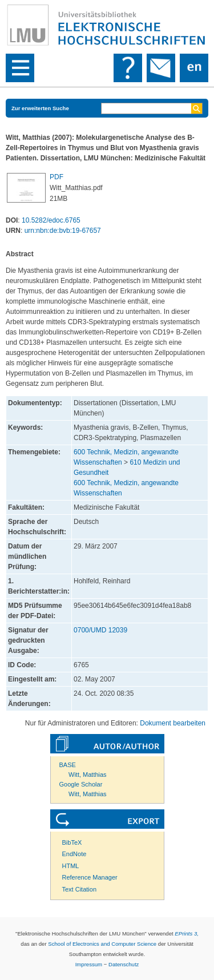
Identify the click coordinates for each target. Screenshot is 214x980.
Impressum (89, 964)
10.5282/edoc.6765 (51, 220)
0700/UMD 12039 (100, 630)
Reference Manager (90, 877)
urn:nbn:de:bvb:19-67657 (63, 231)
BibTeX (72, 842)
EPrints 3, (187, 933)
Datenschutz (124, 964)
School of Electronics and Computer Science (102, 944)
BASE (68, 765)
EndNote (74, 854)
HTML (71, 866)
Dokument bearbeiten (173, 723)
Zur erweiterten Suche (40, 108)
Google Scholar (81, 784)
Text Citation (80, 889)
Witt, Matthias (88, 775)
